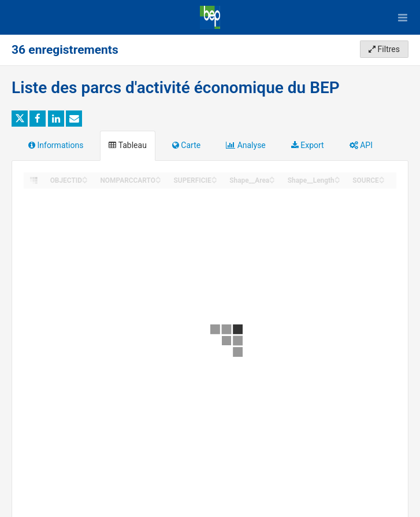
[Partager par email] (74, 119)
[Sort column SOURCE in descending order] (382, 181)
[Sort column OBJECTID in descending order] (85, 181)
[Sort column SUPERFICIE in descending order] (214, 181)
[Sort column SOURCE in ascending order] (382, 177)
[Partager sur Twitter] (20, 119)
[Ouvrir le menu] (403, 17)
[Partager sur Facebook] (38, 119)
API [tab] (361, 145)
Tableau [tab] (127, 145)
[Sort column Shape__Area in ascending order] (272, 177)
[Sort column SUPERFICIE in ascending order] (214, 177)
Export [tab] (308, 145)
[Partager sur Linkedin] (56, 119)
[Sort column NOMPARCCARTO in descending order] (158, 181)
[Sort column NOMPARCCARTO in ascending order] (158, 177)
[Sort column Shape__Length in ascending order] (337, 177)
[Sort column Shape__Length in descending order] (337, 181)
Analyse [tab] (246, 145)
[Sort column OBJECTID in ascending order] (85, 177)
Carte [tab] (186, 145)
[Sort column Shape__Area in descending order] (272, 181)
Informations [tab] (56, 145)
